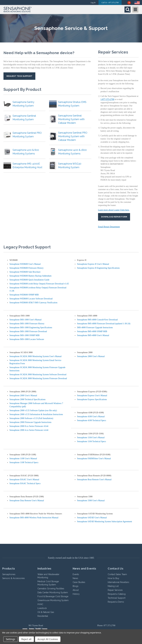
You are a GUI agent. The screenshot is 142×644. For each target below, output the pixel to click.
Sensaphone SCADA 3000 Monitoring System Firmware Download (38, 378)
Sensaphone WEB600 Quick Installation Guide (29, 280)
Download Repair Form (114, 217)
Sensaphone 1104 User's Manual (91, 438)
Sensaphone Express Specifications (92, 399)
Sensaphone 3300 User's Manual (91, 501)
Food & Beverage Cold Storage (53, 596)
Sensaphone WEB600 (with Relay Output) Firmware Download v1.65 (39, 284)
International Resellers (118, 582)
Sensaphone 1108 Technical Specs (24, 462)
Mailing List (113, 586)
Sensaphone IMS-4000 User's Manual (93, 335)
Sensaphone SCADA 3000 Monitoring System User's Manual (36, 356)
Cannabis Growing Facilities (51, 589)
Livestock (42, 608)
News (75, 578)
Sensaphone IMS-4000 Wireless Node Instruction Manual (34, 518)
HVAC (40, 604)
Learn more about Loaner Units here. (114, 210)
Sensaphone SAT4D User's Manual (92, 518)
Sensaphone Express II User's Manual (93, 264)
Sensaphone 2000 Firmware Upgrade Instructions (31, 422)
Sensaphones (9, 574)
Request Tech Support (19, 76)
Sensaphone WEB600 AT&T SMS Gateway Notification (33, 303)
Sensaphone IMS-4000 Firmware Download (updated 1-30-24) (104, 324)
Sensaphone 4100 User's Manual (91, 417)
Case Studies (79, 582)
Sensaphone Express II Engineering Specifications (98, 268)
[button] (37, 10)
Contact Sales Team (117, 574)
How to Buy (113, 578)
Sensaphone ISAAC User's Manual (24, 480)
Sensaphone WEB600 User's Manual (25, 264)
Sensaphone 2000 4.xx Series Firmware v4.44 (29, 430)
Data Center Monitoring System (53, 592)
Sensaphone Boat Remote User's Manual (94, 480)
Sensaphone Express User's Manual (92, 396)
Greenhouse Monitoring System (53, 600)
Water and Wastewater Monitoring (48, 576)
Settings (10, 639)
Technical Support (117, 598)
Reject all (26, 639)
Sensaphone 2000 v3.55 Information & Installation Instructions (36, 414)
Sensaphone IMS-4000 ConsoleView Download (97, 320)
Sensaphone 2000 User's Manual (23, 396)
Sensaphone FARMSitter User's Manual (94, 459)
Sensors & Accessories (14, 578)
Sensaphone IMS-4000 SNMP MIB (92, 331)
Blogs (76, 586)
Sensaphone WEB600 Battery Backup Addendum (31, 276)
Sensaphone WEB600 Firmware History (27, 268)
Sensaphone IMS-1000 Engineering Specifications (31, 328)
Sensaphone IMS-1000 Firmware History (27, 324)
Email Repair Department (109, 227)
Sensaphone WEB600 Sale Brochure (25, 272)
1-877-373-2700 (107, 99)
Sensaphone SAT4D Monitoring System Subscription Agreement (105, 522)
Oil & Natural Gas (46, 612)
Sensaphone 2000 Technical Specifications (28, 399)
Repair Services (115, 590)
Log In (93, 3)
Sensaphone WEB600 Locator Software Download (31, 299)
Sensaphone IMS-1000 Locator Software (27, 339)
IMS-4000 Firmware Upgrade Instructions (95, 328)
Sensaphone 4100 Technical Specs (92, 420)
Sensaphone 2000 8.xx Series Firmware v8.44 (29, 426)
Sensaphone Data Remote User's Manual (27, 501)
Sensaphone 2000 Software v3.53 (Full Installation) (31, 418)
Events (76, 574)
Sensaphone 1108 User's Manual (23, 459)
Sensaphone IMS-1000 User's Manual (26, 320)
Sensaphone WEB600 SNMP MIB (24, 295)
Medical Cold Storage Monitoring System (48, 583)
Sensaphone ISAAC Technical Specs (25, 483)
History (76, 594)
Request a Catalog (117, 594)
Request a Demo (116, 602)
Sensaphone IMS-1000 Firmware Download (28, 331)
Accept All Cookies (48, 639)
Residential (43, 616)
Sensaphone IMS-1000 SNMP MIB (25, 335)
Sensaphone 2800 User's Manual (91, 356)
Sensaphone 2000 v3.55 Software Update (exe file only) (33, 410)
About (76, 590)
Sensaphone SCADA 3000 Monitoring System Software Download (38, 375)
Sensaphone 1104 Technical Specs (91, 441)
